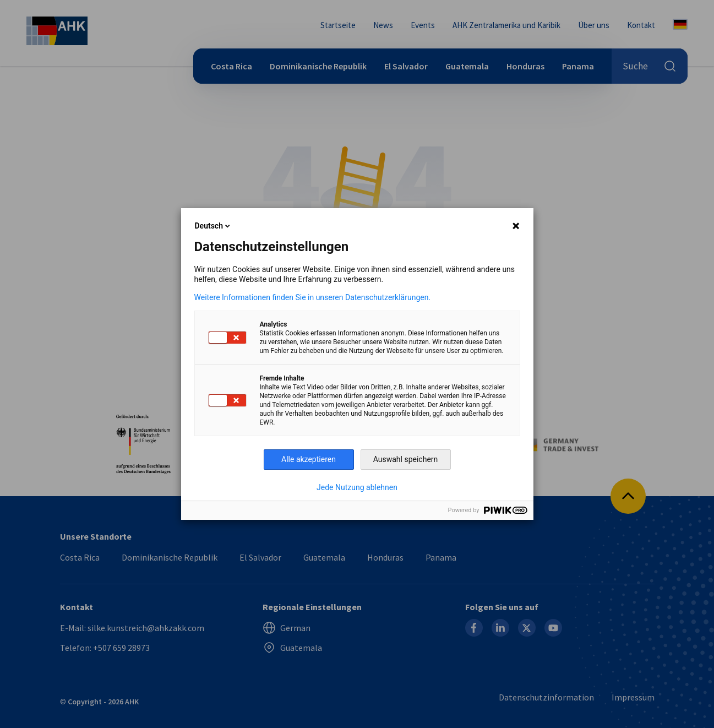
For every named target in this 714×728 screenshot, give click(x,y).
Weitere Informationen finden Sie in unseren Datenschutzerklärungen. (313, 297)
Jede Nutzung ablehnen (357, 487)
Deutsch (213, 226)
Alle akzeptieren (309, 459)
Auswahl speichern (406, 459)
